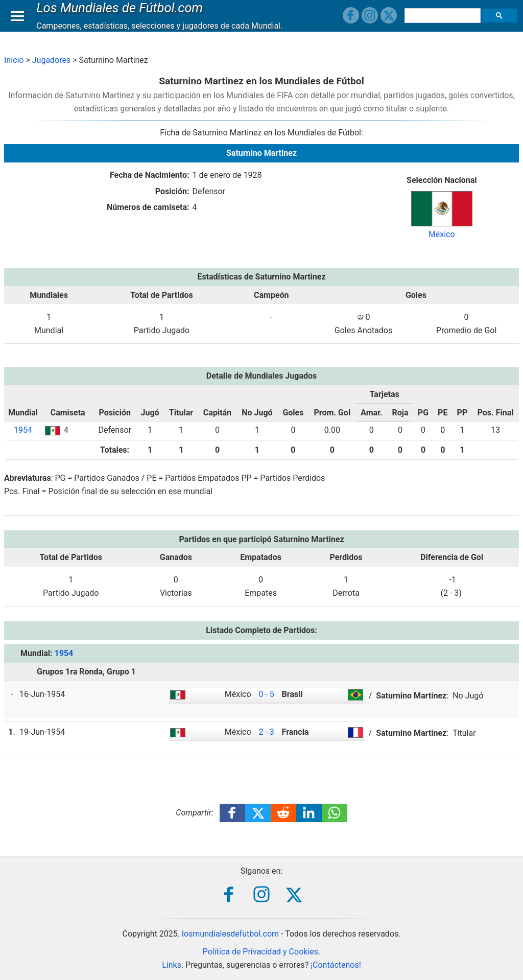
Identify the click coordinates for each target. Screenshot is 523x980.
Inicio (14, 60)
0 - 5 (266, 694)
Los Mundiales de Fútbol (122, 17)
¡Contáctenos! (336, 965)
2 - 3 (266, 732)
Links (172, 965)
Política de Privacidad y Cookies (260, 952)
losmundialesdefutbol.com (230, 934)
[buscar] (444, 26)
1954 (23, 430)
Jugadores (52, 60)
